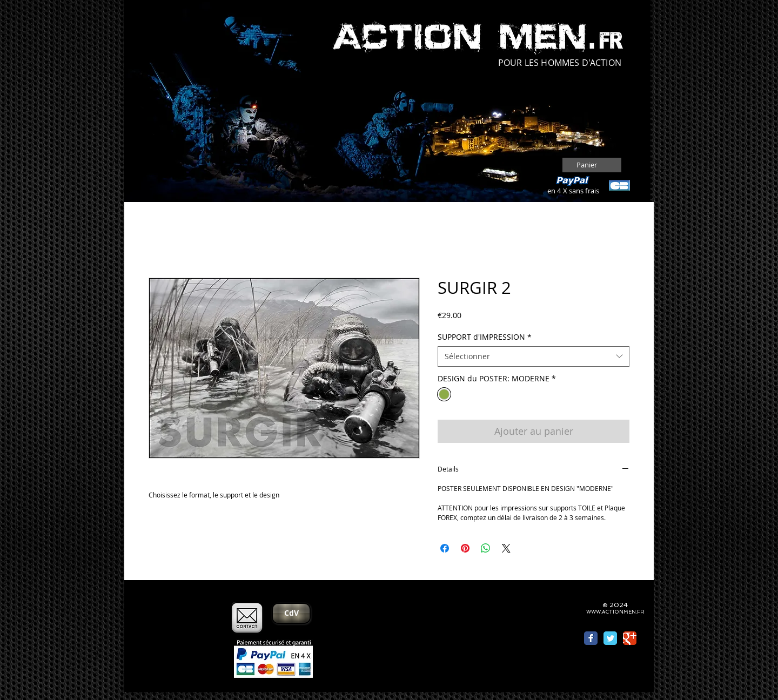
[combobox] (534, 356)
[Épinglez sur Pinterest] (465, 548)
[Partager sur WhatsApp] (486, 548)
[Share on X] (506, 548)
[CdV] (291, 613)
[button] (593, 165)
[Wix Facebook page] (591, 638)
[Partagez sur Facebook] (445, 548)
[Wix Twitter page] (610, 638)
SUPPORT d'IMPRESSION (485, 337)
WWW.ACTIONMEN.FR (615, 612)
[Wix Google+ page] (630, 638)
